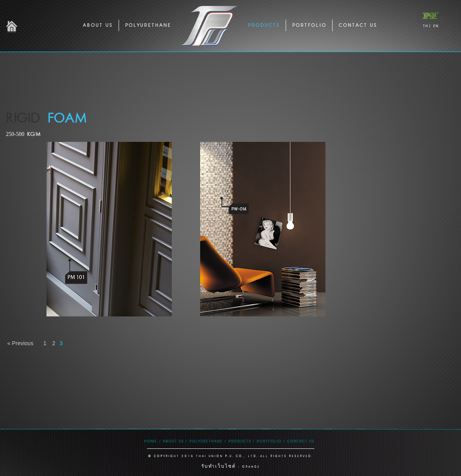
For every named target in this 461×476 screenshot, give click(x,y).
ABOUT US (98, 25)
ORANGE (251, 467)
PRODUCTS (264, 25)
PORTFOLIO (309, 25)
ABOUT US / (175, 441)
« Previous (21, 343)
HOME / (152, 441)
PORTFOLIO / (271, 441)
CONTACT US (358, 25)
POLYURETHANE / (208, 441)
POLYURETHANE (148, 25)
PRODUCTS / (241, 441)
